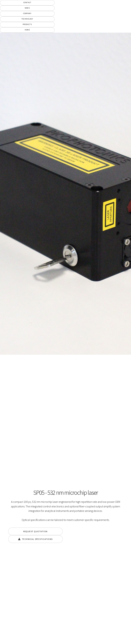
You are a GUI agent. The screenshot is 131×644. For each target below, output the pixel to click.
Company (27, 13)
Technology (27, 19)
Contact (27, 3)
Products (27, 24)
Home (27, 30)
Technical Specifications (37, 539)
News (27, 8)
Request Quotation (35, 531)
